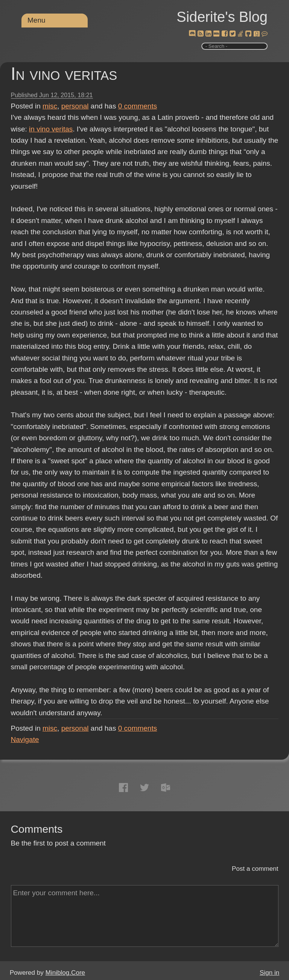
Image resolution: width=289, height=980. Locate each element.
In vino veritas (64, 74)
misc (50, 106)
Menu (37, 20)
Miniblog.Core (65, 973)
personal (75, 106)
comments (138, 106)
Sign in (269, 973)
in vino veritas (51, 129)
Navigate (25, 740)
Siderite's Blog (222, 17)
